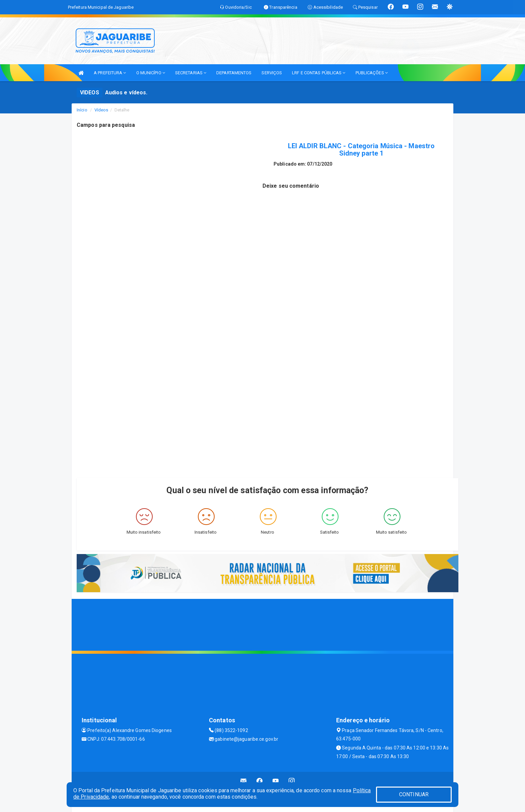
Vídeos (101, 110)
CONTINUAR (414, 794)
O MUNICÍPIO (151, 73)
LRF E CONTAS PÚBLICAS (319, 73)
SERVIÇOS (272, 73)
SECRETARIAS (191, 73)
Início (82, 110)
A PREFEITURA (110, 73)
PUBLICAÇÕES (372, 73)
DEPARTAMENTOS (234, 73)
